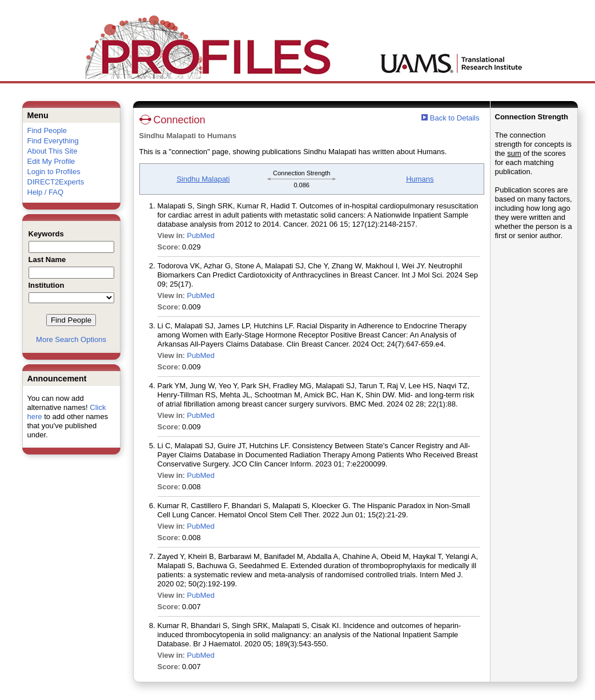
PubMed (200, 236)
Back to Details (455, 118)
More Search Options (71, 339)
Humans (420, 179)
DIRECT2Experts (56, 182)
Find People (47, 130)
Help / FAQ (46, 192)
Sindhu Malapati (203, 179)
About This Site (53, 151)
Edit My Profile (51, 161)
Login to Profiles (54, 172)
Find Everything (53, 141)
